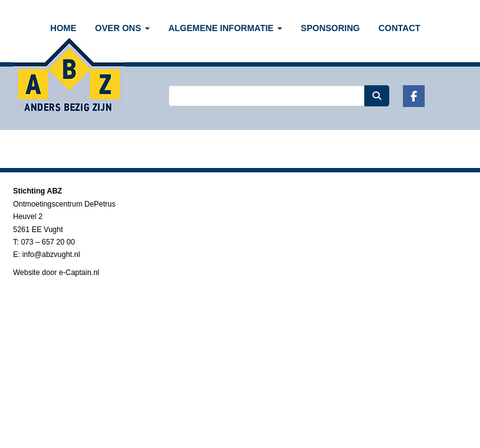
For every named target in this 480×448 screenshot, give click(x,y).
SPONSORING (330, 28)
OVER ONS (122, 28)
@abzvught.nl (51, 254)
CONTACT (399, 28)
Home (63, 28)
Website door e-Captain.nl (56, 273)
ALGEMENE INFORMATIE (225, 28)
